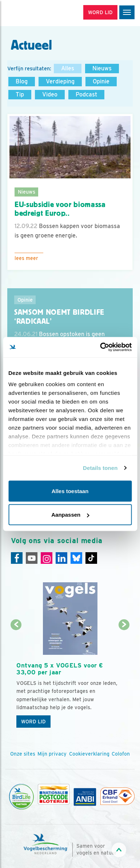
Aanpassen (70, 515)
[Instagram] (47, 558)
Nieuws (102, 68)
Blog (22, 81)
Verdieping (60, 81)
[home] (36, 13)
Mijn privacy (52, 754)
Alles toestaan (70, 491)
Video (50, 94)
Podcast (86, 94)
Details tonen (100, 468)
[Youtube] (32, 558)
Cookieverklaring (89, 754)
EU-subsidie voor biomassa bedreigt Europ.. (60, 209)
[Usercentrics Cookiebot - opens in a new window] (100, 347)
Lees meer (26, 258)
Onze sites (23, 754)
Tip (20, 94)
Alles (68, 68)
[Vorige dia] (16, 679)
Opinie (101, 81)
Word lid (33, 722)
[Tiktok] (91, 558)
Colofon (121, 754)
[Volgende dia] (124, 679)
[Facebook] (17, 558)
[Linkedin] (61, 558)
